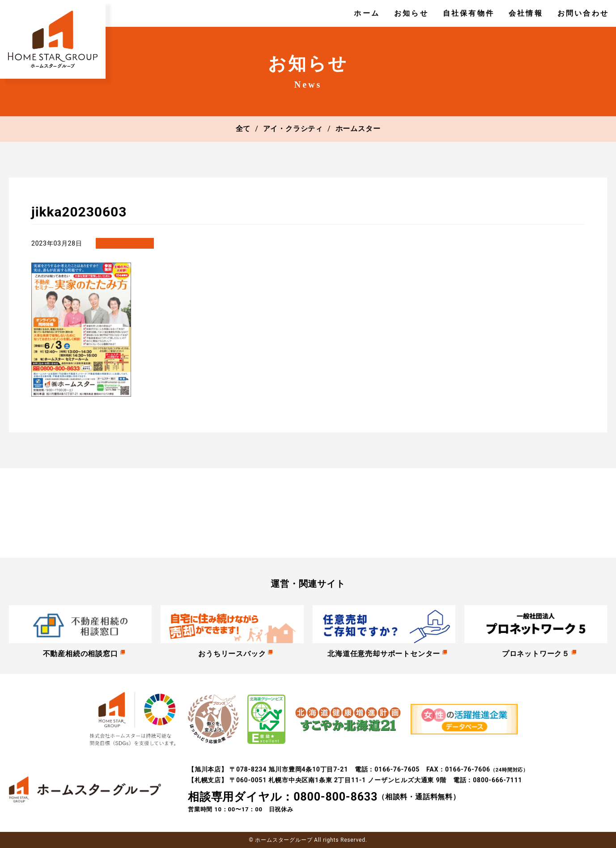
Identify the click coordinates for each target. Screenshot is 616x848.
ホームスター (358, 129)
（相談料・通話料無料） (324, 797)
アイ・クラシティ (293, 129)
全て (243, 129)
